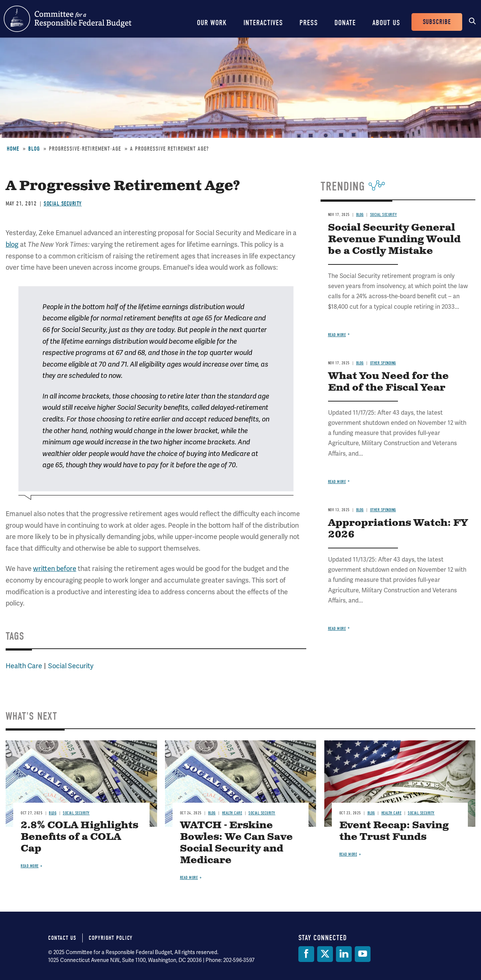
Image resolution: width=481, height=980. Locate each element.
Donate (345, 23)
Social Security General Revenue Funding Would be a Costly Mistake (394, 239)
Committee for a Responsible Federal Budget (68, 19)
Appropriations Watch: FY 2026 (398, 529)
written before (55, 569)
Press (309, 23)
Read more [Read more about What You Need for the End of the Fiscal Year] (337, 482)
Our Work (212, 23)
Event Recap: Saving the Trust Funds (394, 831)
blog (12, 244)
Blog (34, 149)
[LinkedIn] (344, 954)
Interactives (263, 23)
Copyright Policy (111, 938)
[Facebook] (306, 954)
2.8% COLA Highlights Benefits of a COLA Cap (79, 837)
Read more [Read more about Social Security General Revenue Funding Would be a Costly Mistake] (337, 335)
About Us (386, 23)
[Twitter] (325, 954)
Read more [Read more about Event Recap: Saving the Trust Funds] (348, 854)
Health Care (24, 666)
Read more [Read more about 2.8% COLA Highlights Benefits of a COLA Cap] (30, 866)
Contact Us (62, 938)
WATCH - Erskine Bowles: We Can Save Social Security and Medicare (236, 843)
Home (13, 149)
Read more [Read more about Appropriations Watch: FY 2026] (337, 629)
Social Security (63, 204)
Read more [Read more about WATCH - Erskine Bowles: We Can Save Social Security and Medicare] (189, 878)
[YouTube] (363, 954)
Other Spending (383, 363)
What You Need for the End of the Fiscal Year (388, 382)
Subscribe (437, 22)
